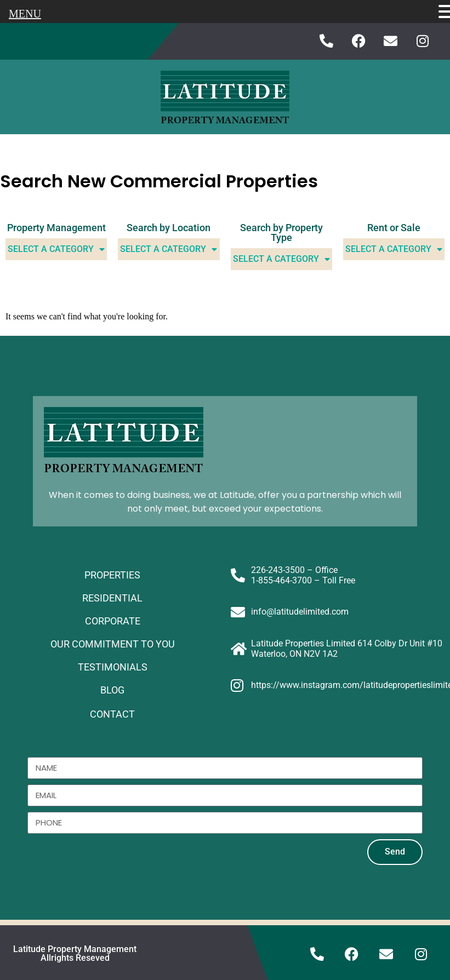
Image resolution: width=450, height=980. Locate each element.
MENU (25, 14)
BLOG (112, 690)
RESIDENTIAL (112, 598)
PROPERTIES (112, 575)
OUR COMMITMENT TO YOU (113, 644)
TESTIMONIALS (113, 667)
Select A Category (56, 249)
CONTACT (112, 714)
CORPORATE (113, 621)
